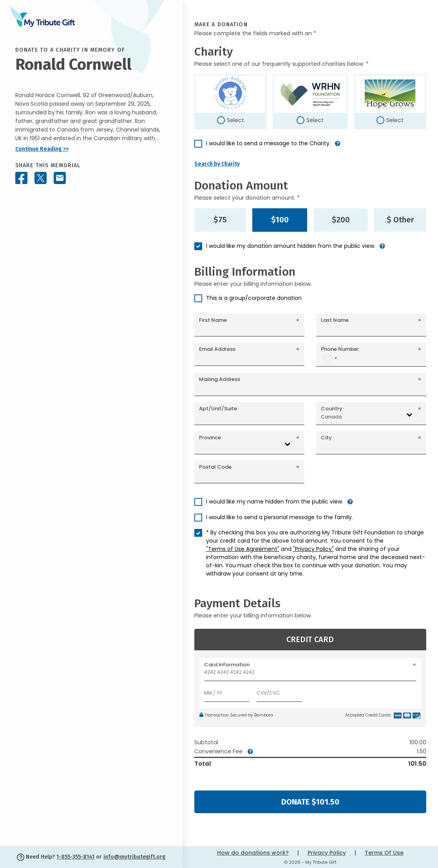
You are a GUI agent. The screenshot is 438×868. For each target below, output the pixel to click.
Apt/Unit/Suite (218, 409)
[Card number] (310, 674)
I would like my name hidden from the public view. (275, 502)
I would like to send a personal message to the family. (280, 517)
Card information (227, 665)
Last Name (335, 320)
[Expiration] (227, 691)
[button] (338, 147)
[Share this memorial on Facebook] (21, 178)
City (326, 438)
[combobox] (330, 358)
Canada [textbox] (331, 417)
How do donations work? (253, 853)
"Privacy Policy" (313, 549)
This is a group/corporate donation (254, 298)
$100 (280, 220)
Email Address (217, 349)
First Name (213, 320)
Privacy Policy (327, 853)
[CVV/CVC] (279, 691)
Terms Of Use (384, 853)
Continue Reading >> (42, 149)
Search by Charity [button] (217, 164)
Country (332, 409)
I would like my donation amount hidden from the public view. (291, 246)
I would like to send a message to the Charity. (268, 143)
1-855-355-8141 (75, 857)
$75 (220, 220)
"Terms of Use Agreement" (243, 549)
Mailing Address (220, 379)
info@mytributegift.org (134, 857)
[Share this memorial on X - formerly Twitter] (41, 178)
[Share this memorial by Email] (60, 178)
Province (210, 438)
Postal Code (215, 467)
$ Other (400, 220)
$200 (341, 220)
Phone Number (340, 349)
